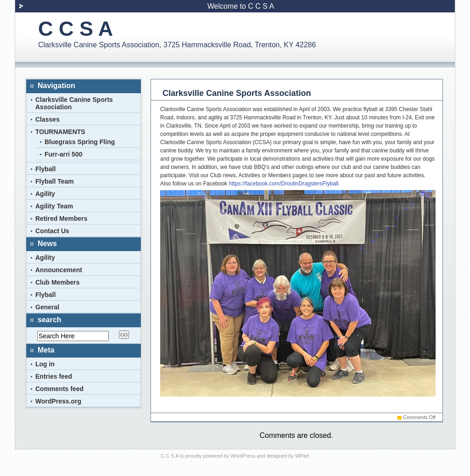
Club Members (57, 282)
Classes (48, 119)
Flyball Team (55, 181)
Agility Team (54, 206)
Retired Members (62, 218)
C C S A (76, 29)
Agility (45, 194)
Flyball (45, 169)
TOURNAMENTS (60, 132)
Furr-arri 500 (63, 154)
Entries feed (54, 376)
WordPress (243, 456)
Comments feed (59, 389)
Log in (45, 364)
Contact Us (52, 231)
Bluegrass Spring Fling (80, 142)
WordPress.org (58, 401)
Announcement (59, 270)
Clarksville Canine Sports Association (237, 93)
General (47, 307)
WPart (302, 456)
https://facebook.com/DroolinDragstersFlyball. (283, 184)
